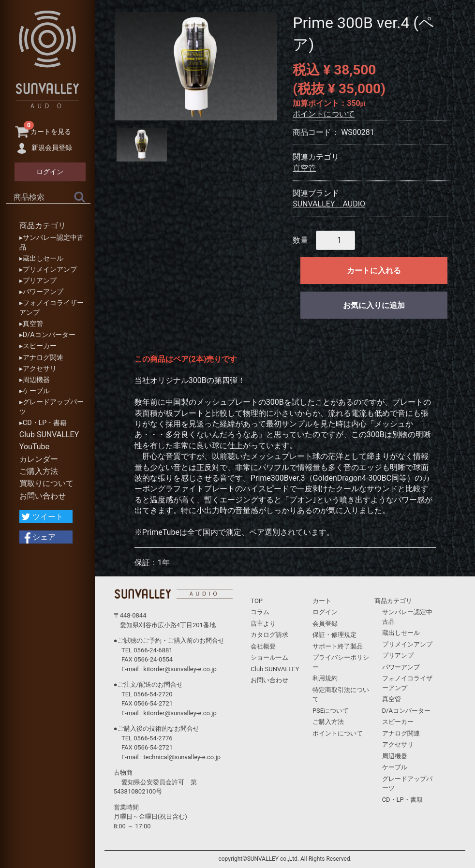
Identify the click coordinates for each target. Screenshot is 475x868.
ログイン (325, 612)
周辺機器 (395, 756)
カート (322, 601)
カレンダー (39, 459)
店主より (263, 624)
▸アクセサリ (38, 369)
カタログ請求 (269, 635)
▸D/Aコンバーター (47, 335)
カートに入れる (374, 271)
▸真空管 (31, 324)
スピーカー (398, 722)
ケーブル (395, 767)
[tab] (142, 145)
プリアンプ (398, 655)
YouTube (34, 447)
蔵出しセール (401, 633)
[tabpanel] (196, 66)
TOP (257, 601)
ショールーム (269, 657)
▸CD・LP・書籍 (43, 423)
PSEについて (331, 711)
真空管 (304, 168)
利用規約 (325, 678)
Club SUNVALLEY (49, 434)
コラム (260, 612)
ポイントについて (324, 114)
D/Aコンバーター (406, 711)
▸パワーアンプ (41, 292)
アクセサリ (398, 744)
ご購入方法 (39, 471)
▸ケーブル (35, 391)
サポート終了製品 (338, 646)
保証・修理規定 (334, 635)
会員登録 (325, 624)
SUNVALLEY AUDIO (329, 204)
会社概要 (263, 646)
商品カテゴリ (43, 226)
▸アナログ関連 (41, 358)
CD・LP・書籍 (402, 800)
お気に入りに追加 (374, 305)
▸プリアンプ (38, 281)
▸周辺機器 (35, 380)
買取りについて (46, 483)
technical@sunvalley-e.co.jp (182, 757)
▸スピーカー (38, 346)
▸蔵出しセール (41, 258)
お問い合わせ (43, 496)
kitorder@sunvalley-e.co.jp (180, 669)
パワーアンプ (401, 667)
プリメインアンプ (407, 644)
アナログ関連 (401, 733)
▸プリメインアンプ (48, 270)
